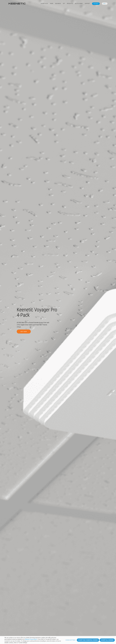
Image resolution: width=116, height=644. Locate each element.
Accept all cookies (107, 640)
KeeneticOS (44, 4)
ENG (104, 4)
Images (40, 600)
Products (70, 4)
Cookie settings (71, 640)
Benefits (17, 600)
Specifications (48, 600)
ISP (64, 4)
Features (24, 600)
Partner (96, 4)
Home (52, 4)
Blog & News (79, 4)
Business (58, 4)
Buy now (24, 311)
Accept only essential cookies (88, 640)
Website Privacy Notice (31, 639)
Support (87, 4)
